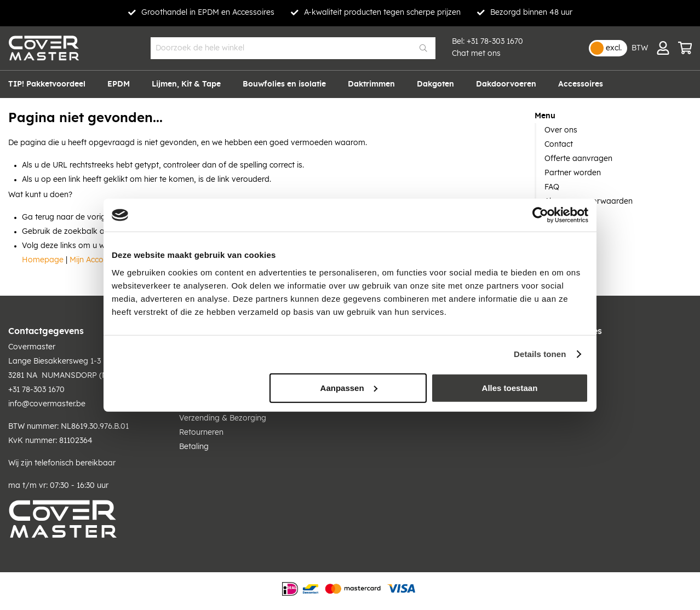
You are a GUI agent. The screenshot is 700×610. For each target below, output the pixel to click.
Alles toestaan (510, 387)
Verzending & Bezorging (223, 418)
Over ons (561, 130)
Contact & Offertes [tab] (561, 331)
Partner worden (573, 173)
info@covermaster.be (47, 404)
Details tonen (540, 354)
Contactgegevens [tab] (46, 331)
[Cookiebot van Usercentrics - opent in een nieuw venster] (540, 215)
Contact (559, 145)
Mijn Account (92, 260)
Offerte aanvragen (578, 159)
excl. (614, 48)
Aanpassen (349, 387)
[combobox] (293, 48)
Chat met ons (476, 54)
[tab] (613, 116)
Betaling (194, 447)
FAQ (552, 187)
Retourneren (201, 433)
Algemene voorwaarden (589, 202)
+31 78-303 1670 (495, 42)
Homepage (43, 260)
